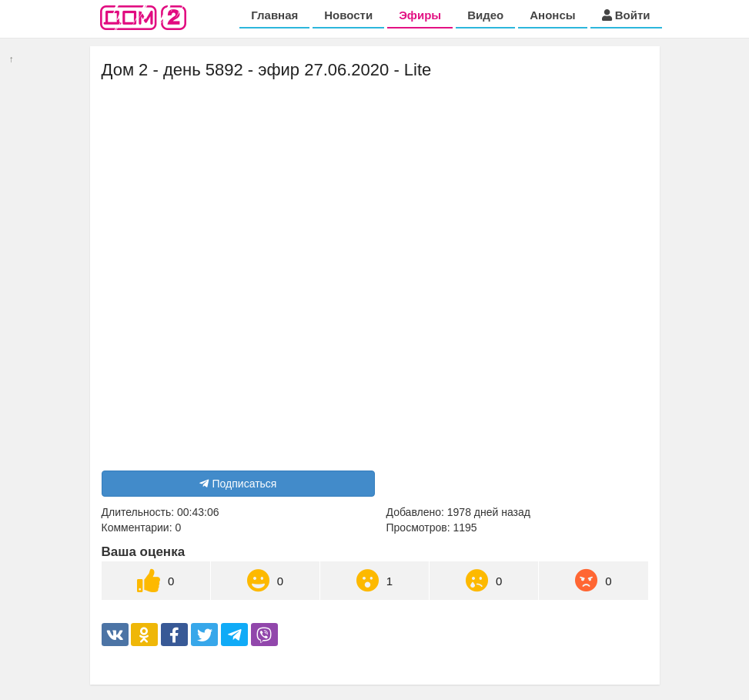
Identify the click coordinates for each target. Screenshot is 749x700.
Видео (485, 15)
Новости (348, 15)
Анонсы (552, 15)
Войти (626, 15)
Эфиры (420, 15)
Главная (274, 15)
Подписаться (238, 484)
